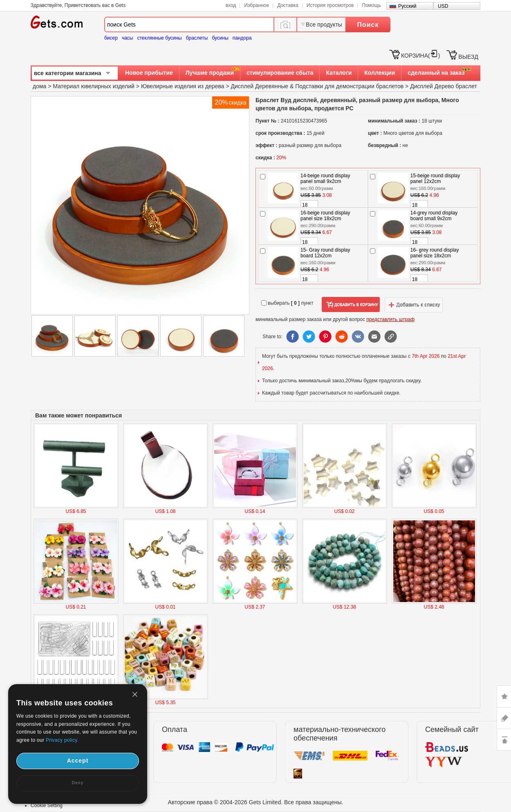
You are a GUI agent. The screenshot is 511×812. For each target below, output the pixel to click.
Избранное (257, 5)
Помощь (371, 5)
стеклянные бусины (160, 38)
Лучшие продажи (210, 73)
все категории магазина (68, 73)
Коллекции (380, 73)
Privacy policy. (62, 740)
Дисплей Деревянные (259, 86)
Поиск (368, 25)
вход (231, 5)
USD (443, 6)
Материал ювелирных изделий (94, 86)
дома (39, 86)
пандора (242, 38)
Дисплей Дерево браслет (444, 86)
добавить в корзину (351, 305)
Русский (407, 6)
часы (128, 38)
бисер (111, 38)
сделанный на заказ (436, 73)
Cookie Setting (47, 805)
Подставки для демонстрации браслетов (349, 86)
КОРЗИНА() (420, 56)
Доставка (288, 5)
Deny (78, 783)
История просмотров (330, 5)
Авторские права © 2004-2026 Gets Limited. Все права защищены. (256, 802)
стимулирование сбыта (280, 73)
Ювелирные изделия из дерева (183, 86)
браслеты (197, 38)
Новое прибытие (149, 73)
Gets (57, 22)
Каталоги (339, 73)
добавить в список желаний (414, 305)
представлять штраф (390, 319)
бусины (220, 38)
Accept (78, 761)
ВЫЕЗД (468, 57)
